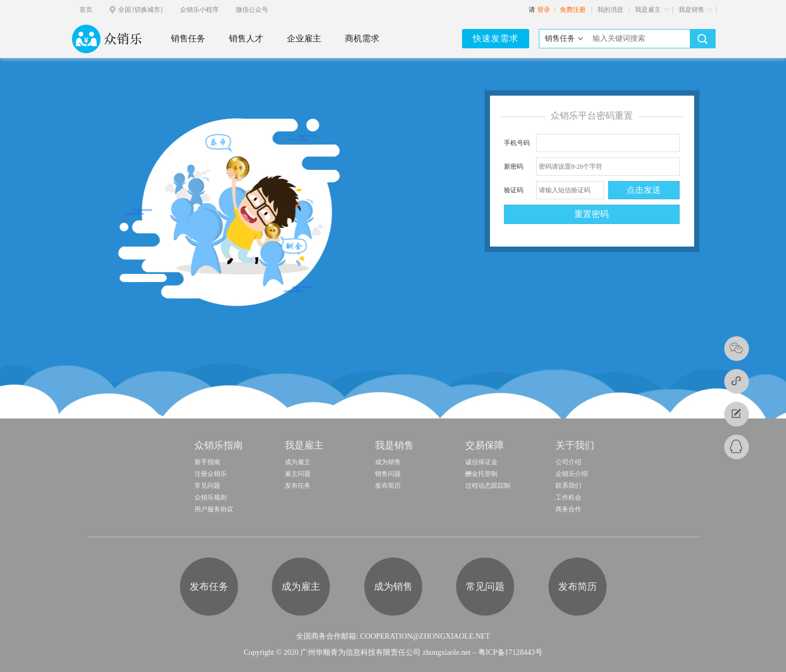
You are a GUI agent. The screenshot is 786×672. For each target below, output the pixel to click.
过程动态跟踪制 (488, 486)
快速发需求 (496, 38)
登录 (544, 10)
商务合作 (568, 509)
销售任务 (188, 38)
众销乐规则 (211, 497)
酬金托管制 (481, 474)
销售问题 (388, 474)
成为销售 (388, 462)
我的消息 (610, 10)
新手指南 (207, 462)
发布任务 (298, 486)
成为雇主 (298, 462)
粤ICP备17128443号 (510, 652)
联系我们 (568, 486)
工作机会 (568, 497)
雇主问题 (298, 474)
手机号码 (517, 143)
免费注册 (573, 10)
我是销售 (691, 10)
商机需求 (362, 38)
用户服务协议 (214, 509)
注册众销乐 (211, 474)
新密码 (514, 167)
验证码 (514, 190)
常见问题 (207, 486)
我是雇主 (648, 10)
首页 (86, 10)
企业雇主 (304, 38)
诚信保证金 (481, 462)
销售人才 (246, 38)
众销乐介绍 (572, 474)
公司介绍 (568, 462)
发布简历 (388, 486)
